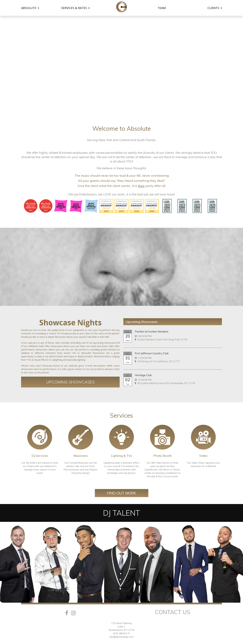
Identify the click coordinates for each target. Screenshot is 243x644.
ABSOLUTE (30, 8)
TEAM (162, 8)
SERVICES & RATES (75, 8)
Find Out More (122, 493)
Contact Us (173, 612)
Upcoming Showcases (70, 382)
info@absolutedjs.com (122, 637)
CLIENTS (215, 8)
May (128, 332)
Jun (128, 376)
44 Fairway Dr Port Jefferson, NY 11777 (159, 361)
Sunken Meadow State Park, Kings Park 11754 (162, 339)
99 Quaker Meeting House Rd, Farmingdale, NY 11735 (166, 383)
